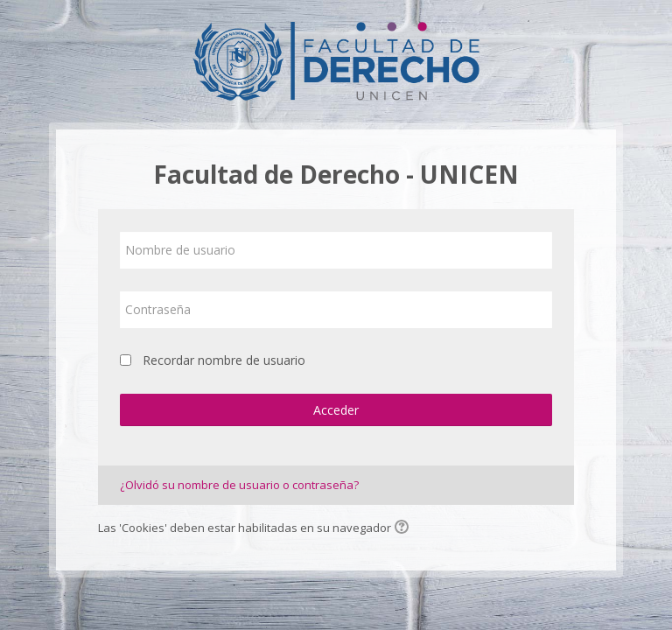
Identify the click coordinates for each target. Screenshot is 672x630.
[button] (404, 528)
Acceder (336, 410)
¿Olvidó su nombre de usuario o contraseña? (239, 485)
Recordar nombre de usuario (224, 360)
